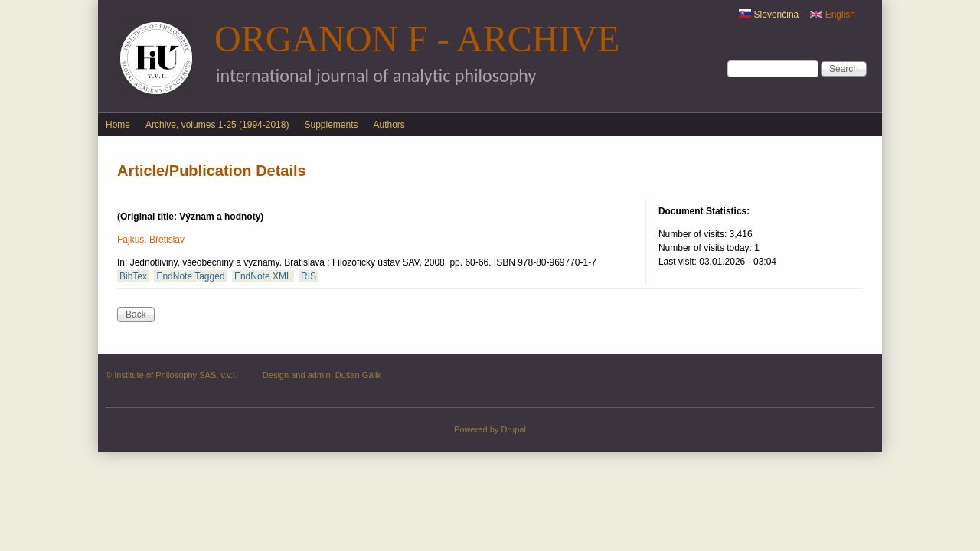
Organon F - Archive (417, 39)
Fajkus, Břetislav (151, 240)
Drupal (513, 429)
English (833, 15)
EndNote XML (263, 276)
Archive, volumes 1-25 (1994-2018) (217, 125)
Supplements (331, 125)
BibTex (133, 276)
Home (118, 125)
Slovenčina (769, 15)
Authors (389, 125)
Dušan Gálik (358, 375)
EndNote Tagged (190, 276)
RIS (309, 276)
